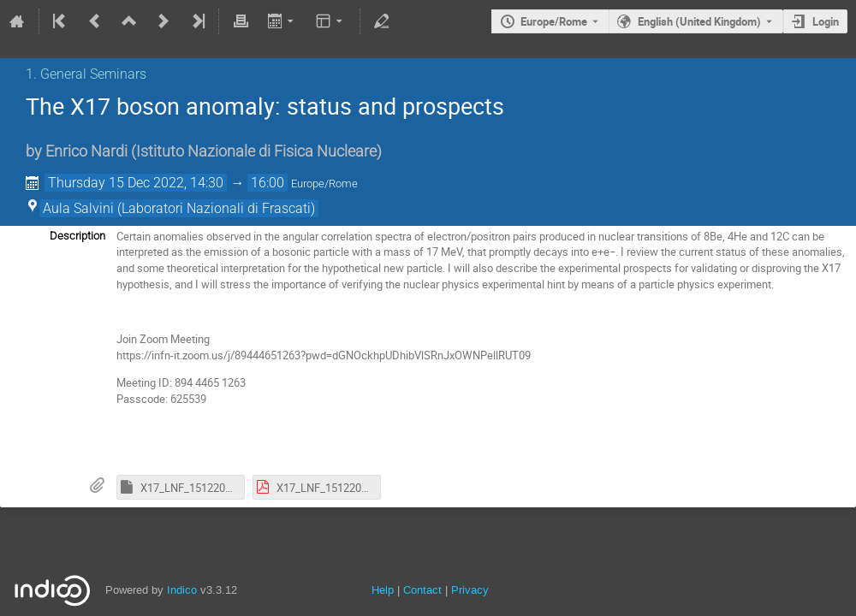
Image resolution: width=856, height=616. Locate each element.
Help (383, 590)
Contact (422, 590)
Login (826, 21)
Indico (182, 590)
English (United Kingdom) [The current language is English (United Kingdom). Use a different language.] (699, 21)
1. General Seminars (86, 74)
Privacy (470, 590)
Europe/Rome (554, 21)
